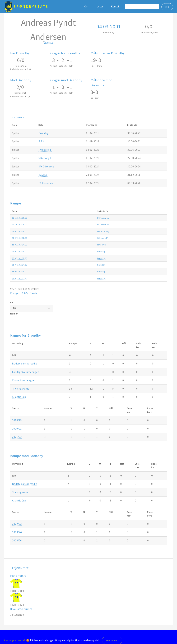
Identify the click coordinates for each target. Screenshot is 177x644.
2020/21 (17, 429)
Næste (34, 293)
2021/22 (157, 278)
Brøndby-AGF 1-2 (73, 265)
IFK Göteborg (46, 166)
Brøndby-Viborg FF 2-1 (75, 278)
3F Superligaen (124, 238)
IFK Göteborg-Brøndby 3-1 (76, 231)
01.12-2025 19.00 (19, 218)
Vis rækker (32, 308)
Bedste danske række (127, 218)
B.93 (41, 141)
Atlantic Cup (123, 231)
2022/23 (157, 245)
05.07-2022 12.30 (19, 258)
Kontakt (116, 6)
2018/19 (17, 420)
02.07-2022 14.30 (19, 265)
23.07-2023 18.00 (19, 238)
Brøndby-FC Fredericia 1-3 (77, 218)
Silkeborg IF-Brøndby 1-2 (76, 238)
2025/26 (157, 218)
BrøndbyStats (31, 6)
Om (86, 6)
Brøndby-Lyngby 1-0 (74, 258)
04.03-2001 (109, 26)
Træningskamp (124, 245)
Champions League (23, 380)
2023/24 (157, 231)
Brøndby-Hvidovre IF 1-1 (76, 271)
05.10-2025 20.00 (19, 225)
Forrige (14, 293)
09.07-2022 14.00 (19, 251)
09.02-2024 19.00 (19, 231)
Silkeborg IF (45, 158)
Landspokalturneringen (26, 372)
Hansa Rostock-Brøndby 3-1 (77, 251)
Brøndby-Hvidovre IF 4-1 (76, 245)
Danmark (48, 42)
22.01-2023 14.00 (19, 245)
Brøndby (43, 133)
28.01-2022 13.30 (19, 278)
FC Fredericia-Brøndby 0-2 (77, 225)
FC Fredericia (46, 183)
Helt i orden (112, 640)
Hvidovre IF (45, 150)
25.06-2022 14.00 (19, 271)
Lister (100, 6)
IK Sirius (43, 175)
